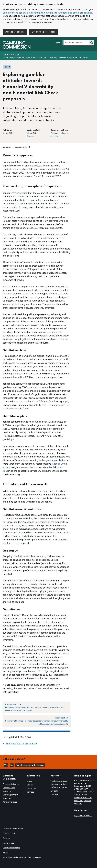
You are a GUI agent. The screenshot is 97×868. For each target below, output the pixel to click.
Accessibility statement (13, 829)
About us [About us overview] (7, 798)
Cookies (6, 838)
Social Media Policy (11, 848)
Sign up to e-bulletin (83, 816)
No (12, 765)
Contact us (31, 788)
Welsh (6, 853)
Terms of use (8, 843)
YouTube (54, 794)
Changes (30, 136)
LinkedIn (54, 791)
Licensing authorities (12, 795)
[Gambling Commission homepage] (17, 48)
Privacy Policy (9, 833)
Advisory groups (10, 802)
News (29, 781)
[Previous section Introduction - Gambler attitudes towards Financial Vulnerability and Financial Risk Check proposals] (37, 707)
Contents (7, 147)
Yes (6, 765)
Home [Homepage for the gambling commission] (5, 54)
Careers (30, 785)
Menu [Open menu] (58, 42)
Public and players (11, 784)
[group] (37, 744)
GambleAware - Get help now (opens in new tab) (83, 801)
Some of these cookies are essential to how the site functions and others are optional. (48, 13)
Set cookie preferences (44, 32)
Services (30, 792)
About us (15, 54)
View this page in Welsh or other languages (22, 857)
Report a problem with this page (30, 765)
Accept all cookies (15, 32)
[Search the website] (92, 43)
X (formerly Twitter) (59, 787)
